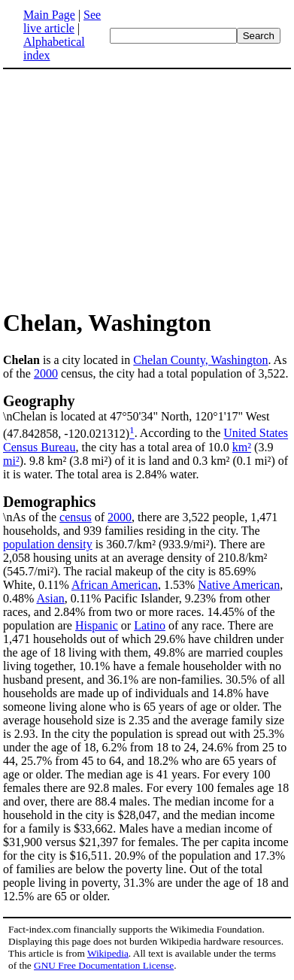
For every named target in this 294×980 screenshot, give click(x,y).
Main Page (49, 15)
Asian (50, 598)
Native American (239, 585)
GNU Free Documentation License (104, 965)
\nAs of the (147, 508)
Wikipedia (108, 953)
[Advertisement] (129, 188)
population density (48, 544)
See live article (62, 21)
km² (242, 447)
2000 (46, 373)
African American (115, 585)
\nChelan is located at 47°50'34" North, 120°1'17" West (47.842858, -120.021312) (147, 416)
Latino (150, 625)
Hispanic (97, 625)
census (76, 517)
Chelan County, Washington (200, 360)
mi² (11, 461)
